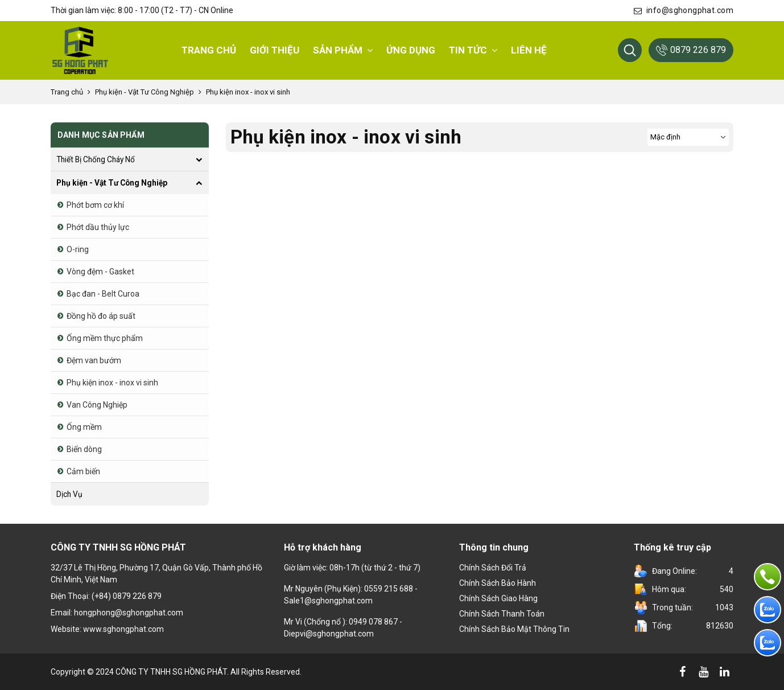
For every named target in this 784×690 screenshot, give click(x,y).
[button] (630, 50)
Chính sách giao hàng (498, 598)
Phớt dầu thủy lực (98, 227)
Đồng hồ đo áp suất (101, 316)
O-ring (78, 249)
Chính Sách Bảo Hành (498, 583)
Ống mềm (84, 427)
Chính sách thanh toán (502, 614)
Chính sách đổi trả (493, 568)
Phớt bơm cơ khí (95, 205)
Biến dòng (84, 449)
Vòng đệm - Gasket (100, 272)
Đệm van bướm (94, 360)
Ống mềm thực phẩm (105, 338)
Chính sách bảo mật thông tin (514, 629)
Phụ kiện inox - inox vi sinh (248, 92)
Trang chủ (67, 92)
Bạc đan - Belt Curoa (103, 294)
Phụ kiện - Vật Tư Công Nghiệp (145, 92)
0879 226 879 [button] (691, 50)
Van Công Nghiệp (97, 405)
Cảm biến (83, 471)
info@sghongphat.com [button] (684, 10)
